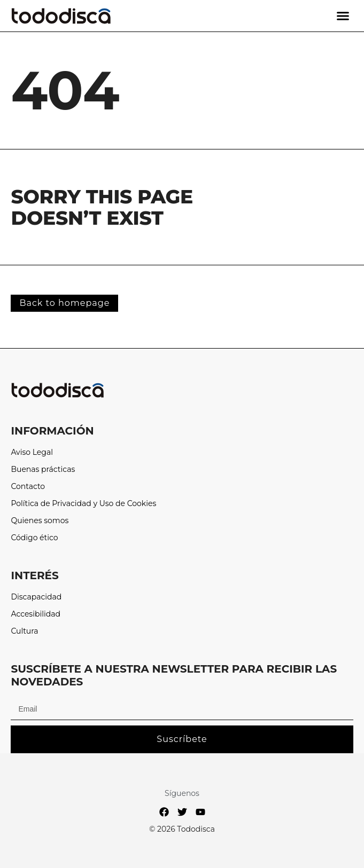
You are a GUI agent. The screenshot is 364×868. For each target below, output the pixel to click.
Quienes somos (40, 521)
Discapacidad (36, 597)
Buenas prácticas (43, 469)
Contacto (28, 487)
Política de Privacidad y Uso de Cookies (83, 504)
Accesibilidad (36, 614)
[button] (343, 16)
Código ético (34, 538)
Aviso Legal (32, 452)
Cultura (24, 631)
